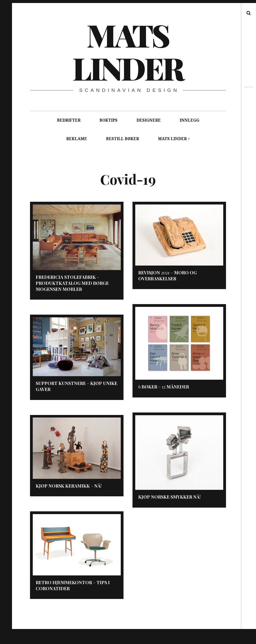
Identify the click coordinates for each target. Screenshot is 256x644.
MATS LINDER (172, 139)
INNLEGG (189, 120)
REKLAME (77, 139)
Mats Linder (128, 51)
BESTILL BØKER (122, 139)
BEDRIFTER (69, 120)
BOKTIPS (108, 120)
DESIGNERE (149, 120)
